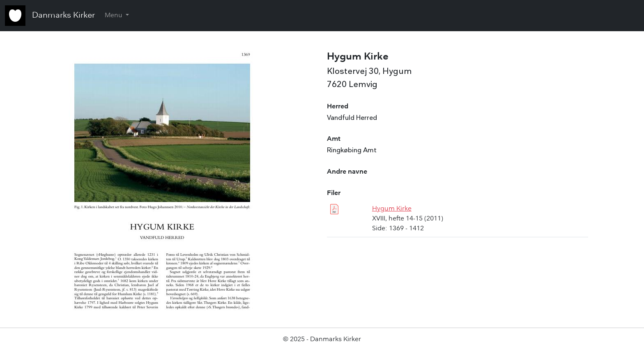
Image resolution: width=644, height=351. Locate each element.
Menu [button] (114, 16)
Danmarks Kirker (63, 16)
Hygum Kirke (392, 209)
